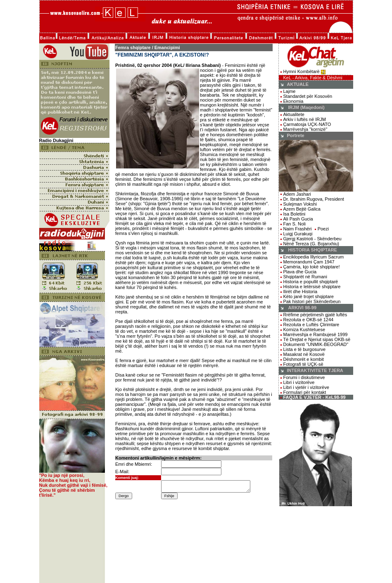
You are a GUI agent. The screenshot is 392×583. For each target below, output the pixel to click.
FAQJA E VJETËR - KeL (309, 397)
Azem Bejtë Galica (302, 209)
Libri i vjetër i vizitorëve (305, 387)
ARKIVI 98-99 (302, 308)
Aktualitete (294, 114)
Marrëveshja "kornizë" (305, 129)
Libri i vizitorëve (299, 382)
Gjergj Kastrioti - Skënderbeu (312, 239)
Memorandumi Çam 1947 (309, 262)
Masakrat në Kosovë (304, 354)
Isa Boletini (295, 214)
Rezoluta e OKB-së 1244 (309, 320)
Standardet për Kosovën (308, 96)
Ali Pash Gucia (298, 219)
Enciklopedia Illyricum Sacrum (314, 257)
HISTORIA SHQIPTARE (313, 250)
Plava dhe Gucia (300, 272)
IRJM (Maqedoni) (306, 107)
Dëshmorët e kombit (304, 359)
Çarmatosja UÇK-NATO (307, 124)
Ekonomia (293, 101)
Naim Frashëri (298, 229)
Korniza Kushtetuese (304, 329)
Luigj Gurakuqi (298, 234)
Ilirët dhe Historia (301, 291)
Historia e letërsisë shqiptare (312, 287)
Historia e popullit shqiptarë (311, 282)
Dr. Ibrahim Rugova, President (312, 199)
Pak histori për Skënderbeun (312, 301)
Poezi (323, 229)
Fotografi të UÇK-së (303, 364)
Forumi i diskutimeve (304, 377)
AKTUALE (298, 84)
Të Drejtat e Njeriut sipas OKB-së (317, 339)
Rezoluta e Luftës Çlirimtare (311, 325)
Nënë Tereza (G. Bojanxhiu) (311, 244)
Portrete (296, 135)
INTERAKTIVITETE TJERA (315, 370)
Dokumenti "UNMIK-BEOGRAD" (316, 344)
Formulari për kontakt (305, 392)
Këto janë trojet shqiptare (309, 296)
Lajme (290, 91)
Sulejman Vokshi (300, 204)
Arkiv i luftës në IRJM (305, 119)
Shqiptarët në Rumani (305, 277)
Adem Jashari (297, 194)
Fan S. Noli (295, 224)
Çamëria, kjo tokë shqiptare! (312, 267)
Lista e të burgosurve (305, 349)
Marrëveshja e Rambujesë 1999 (316, 334)
